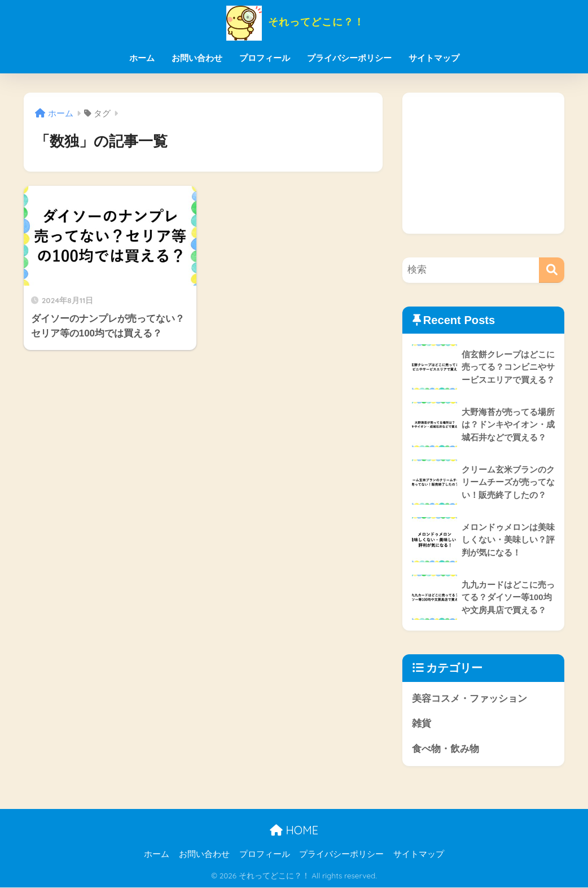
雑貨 (422, 724)
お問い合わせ (197, 58)
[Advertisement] (484, 163)
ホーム (142, 58)
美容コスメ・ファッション (469, 699)
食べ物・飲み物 (446, 749)
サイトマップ (434, 58)
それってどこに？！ (294, 22)
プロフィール (265, 58)
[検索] (552, 270)
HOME (294, 831)
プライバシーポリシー (349, 58)
